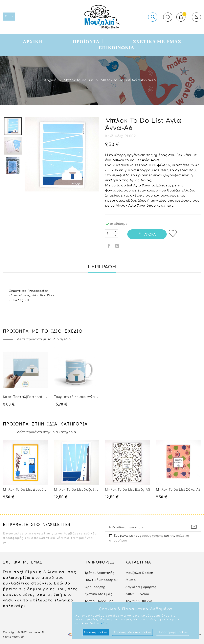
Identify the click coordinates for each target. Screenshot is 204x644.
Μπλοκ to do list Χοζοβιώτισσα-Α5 (77, 490)
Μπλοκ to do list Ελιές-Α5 (128, 490)
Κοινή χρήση (109, 246)
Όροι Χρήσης (95, 587)
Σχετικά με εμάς (98, 594)
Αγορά (150, 235)
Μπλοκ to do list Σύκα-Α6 (178, 490)
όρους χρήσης (153, 536)
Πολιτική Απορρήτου (101, 580)
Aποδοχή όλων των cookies (132, 632)
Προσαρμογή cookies (173, 632)
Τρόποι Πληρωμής (99, 601)
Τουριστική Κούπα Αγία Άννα (77, 397)
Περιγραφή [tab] (102, 267)
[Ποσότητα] (109, 233)
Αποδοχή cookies (96, 632)
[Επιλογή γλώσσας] (9, 17)
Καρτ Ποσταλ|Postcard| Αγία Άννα (26, 397)
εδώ (104, 623)
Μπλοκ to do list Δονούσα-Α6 (26, 490)
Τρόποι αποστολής (99, 573)
